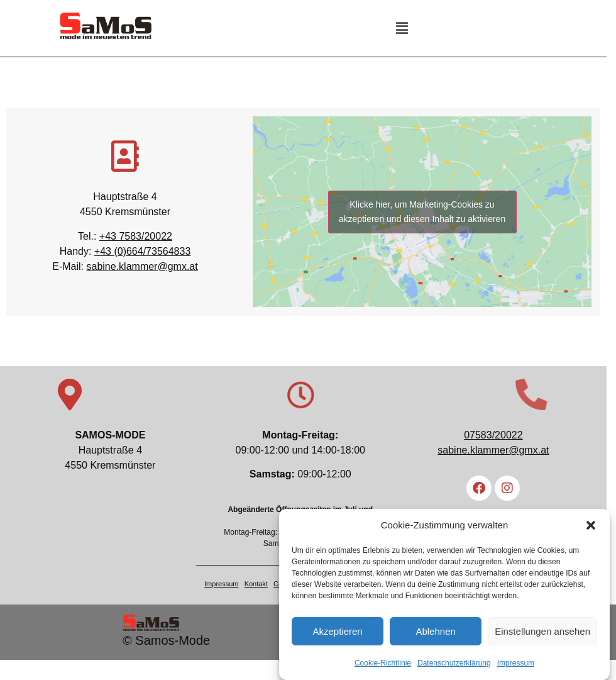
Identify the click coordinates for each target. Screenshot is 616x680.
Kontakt (261, 584)
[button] (591, 528)
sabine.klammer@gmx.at (144, 266)
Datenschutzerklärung (454, 666)
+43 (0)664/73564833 (144, 251)
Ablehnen (435, 634)
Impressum (516, 666)
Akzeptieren (337, 634)
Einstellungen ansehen (542, 634)
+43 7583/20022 (138, 236)
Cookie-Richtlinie (383, 666)
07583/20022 (501, 436)
